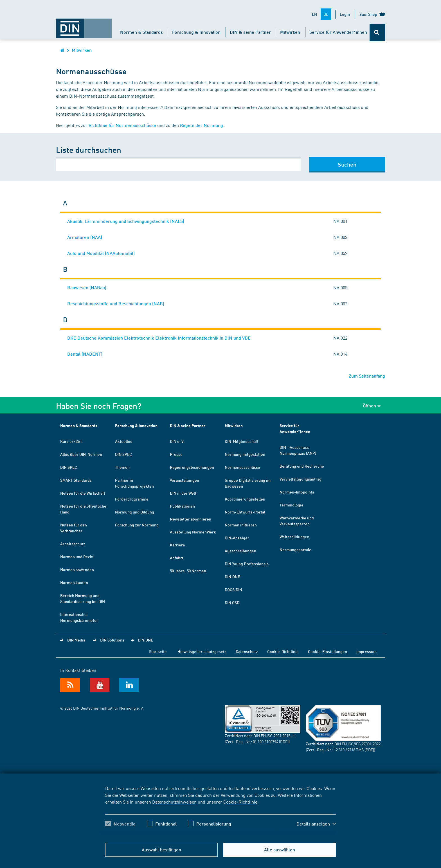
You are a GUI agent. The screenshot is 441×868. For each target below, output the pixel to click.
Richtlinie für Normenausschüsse (122, 125)
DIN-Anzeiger (237, 538)
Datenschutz (247, 651)
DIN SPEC (69, 467)
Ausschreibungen (240, 551)
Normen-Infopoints (297, 492)
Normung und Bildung (135, 512)
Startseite (158, 651)
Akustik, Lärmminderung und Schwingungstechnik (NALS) (126, 221)
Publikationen (182, 506)
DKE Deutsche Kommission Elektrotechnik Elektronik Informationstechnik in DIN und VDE (159, 338)
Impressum (366, 651)
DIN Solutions (112, 640)
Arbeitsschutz (73, 544)
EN (314, 14)
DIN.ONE (232, 577)
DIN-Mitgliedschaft (242, 441)
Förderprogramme (132, 499)
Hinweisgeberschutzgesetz (202, 651)
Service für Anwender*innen (338, 32)
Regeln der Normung (202, 125)
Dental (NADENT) (85, 354)
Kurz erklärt (71, 441)
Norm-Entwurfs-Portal (245, 512)
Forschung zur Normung (137, 525)
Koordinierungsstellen (245, 499)
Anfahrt (177, 558)
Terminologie (292, 505)
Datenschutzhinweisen (174, 802)
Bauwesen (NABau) (87, 287)
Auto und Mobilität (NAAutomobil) (101, 253)
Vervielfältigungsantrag (301, 479)
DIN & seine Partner (250, 32)
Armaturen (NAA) (85, 237)
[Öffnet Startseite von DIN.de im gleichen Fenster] (84, 26)
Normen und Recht (77, 557)
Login (345, 14)
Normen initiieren (241, 525)
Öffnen (372, 406)
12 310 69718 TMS (349, 750)
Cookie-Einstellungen (328, 651)
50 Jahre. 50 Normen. (189, 571)
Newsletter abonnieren (191, 519)
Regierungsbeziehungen (192, 467)
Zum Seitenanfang (367, 376)
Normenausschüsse (242, 467)
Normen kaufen (74, 582)
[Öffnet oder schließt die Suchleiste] (377, 32)
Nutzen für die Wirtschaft (83, 493)
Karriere (177, 545)
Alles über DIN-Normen (81, 454)
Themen (122, 467)
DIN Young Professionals (247, 564)
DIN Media (76, 640)
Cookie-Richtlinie (240, 802)
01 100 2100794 (265, 741)
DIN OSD (232, 602)
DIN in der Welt (183, 493)
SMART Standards (76, 480)
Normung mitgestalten (245, 454)
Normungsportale (295, 549)
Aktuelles (124, 441)
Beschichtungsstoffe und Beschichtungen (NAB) (116, 303)
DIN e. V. (177, 441)
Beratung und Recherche (302, 466)
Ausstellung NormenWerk (193, 532)
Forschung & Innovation (196, 32)
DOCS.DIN (233, 589)
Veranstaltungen (184, 480)
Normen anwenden (77, 569)
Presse (176, 454)
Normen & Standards (141, 32)
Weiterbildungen (294, 537)
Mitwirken (290, 32)
